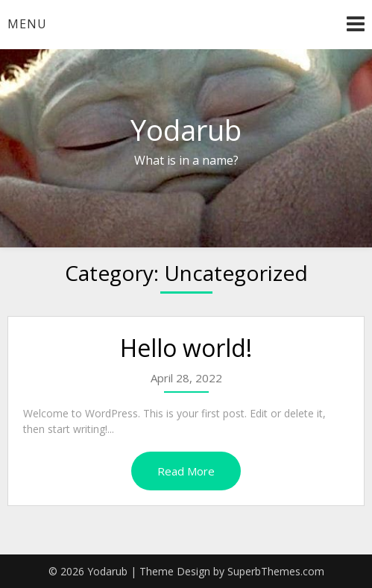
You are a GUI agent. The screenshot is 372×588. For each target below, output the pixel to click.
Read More (186, 471)
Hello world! (186, 348)
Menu (27, 24)
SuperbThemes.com (276, 571)
